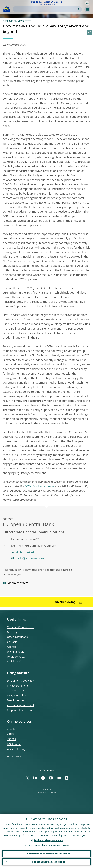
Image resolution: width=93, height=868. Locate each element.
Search (78, 9)
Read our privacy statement (48, 840)
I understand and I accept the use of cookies (49, 854)
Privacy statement (17, 686)
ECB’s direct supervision (39, 486)
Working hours (16, 652)
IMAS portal (14, 744)
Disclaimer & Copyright (21, 681)
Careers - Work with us (20, 627)
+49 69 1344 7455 (26, 552)
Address (12, 647)
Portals (11, 729)
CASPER (11, 739)
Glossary (12, 632)
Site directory (16, 757)
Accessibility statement (20, 705)
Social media (15, 661)
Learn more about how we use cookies (48, 845)
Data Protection (16, 700)
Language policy (17, 695)
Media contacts (18, 583)
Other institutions (17, 637)
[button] (87, 3)
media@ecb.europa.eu (29, 558)
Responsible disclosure (21, 710)
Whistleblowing (16, 749)
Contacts (12, 642)
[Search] (45, 9)
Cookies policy (15, 690)
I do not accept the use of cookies (49, 862)
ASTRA (11, 734)
